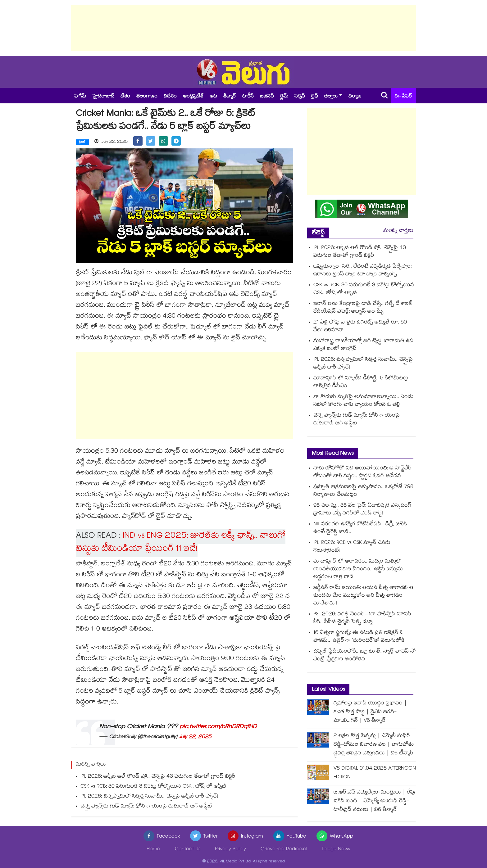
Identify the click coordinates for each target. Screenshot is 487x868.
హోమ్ (80, 97)
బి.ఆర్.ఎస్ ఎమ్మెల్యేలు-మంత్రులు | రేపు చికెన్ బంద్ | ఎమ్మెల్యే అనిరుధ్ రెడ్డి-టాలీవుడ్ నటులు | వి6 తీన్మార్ (374, 801)
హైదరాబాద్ (103, 97)
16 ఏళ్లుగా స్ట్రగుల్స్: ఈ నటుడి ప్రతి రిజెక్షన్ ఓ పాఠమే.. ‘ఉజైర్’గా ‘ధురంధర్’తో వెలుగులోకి (359, 637)
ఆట (213, 97)
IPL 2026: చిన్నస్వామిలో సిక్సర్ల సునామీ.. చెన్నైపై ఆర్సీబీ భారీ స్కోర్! (149, 797)
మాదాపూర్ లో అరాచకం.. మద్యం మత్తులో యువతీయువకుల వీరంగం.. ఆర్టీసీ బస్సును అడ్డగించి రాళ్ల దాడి (358, 570)
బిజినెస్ (267, 97)
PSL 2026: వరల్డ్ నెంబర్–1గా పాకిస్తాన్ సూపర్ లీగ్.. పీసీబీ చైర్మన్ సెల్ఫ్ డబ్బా (362, 618)
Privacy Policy (230, 850)
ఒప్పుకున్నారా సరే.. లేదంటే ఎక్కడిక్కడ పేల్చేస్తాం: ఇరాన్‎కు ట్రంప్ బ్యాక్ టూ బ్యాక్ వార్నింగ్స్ (362, 271)
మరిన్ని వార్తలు (398, 231)
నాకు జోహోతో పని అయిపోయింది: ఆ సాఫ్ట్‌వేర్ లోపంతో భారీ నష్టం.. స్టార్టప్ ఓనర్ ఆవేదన (363, 472)
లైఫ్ (315, 97)
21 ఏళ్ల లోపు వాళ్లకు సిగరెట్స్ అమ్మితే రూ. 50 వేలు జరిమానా (360, 327)
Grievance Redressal (284, 850)
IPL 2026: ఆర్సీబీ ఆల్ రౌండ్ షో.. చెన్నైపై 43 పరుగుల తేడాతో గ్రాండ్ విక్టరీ (158, 777)
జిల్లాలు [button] (331, 97)
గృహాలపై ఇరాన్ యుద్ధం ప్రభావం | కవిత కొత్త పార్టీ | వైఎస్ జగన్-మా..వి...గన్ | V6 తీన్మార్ (370, 712)
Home (153, 850)
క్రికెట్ (82, 142)
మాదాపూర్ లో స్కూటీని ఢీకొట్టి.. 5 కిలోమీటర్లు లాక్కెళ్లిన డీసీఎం (361, 382)
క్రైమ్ (284, 97)
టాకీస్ (248, 97)
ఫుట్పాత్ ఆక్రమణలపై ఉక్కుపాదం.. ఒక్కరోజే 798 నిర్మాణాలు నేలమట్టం (363, 491)
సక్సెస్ (300, 97)
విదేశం (170, 97)
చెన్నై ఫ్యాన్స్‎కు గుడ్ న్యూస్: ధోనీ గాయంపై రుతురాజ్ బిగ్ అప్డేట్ (146, 807)
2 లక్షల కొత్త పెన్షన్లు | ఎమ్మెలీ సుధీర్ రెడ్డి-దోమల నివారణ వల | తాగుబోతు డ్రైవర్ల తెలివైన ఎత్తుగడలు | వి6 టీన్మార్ (374, 745)
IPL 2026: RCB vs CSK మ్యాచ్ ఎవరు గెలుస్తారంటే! (352, 547)
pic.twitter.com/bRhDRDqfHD (218, 727)
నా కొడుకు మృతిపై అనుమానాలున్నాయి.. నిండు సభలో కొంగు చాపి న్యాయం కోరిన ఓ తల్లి (363, 401)
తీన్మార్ (230, 97)
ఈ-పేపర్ (403, 97)
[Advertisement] (243, 28)
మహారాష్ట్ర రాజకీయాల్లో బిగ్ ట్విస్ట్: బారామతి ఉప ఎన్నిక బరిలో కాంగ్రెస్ (363, 345)
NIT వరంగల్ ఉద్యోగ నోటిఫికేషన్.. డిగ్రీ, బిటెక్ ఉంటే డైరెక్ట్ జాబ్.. (360, 528)
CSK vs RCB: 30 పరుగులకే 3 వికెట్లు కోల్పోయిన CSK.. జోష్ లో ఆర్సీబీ (153, 787)
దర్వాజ (355, 97)
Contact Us (188, 850)
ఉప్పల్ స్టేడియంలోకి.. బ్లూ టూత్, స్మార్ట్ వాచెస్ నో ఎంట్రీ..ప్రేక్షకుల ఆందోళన (365, 656)
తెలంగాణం (147, 97)
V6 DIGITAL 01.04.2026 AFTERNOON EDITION (375, 773)
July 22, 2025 (195, 737)
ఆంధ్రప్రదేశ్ (193, 97)
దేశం (125, 97)
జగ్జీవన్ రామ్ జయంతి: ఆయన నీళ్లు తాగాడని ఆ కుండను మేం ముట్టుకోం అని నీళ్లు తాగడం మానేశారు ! (363, 596)
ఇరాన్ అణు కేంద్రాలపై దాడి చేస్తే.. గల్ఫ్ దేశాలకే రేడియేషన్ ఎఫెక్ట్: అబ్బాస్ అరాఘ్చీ (363, 308)
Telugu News (336, 850)
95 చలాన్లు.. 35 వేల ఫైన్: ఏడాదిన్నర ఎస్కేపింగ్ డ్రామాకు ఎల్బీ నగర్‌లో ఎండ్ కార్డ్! (362, 510)
